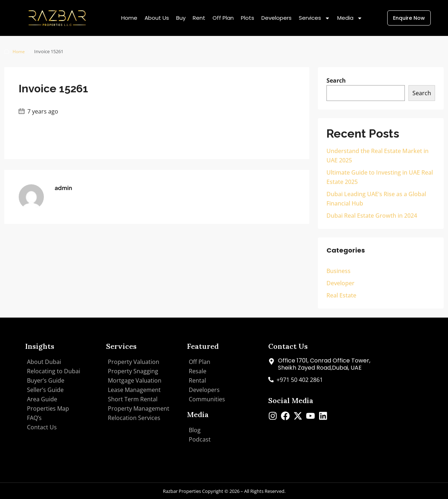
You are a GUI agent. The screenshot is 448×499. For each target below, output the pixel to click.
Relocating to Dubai (54, 371)
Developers (276, 18)
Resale (198, 371)
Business (339, 271)
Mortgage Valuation (135, 380)
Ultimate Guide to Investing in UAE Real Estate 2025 (380, 177)
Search (336, 80)
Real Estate (341, 295)
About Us (157, 18)
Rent (199, 18)
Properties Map (48, 408)
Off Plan (223, 18)
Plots (248, 18)
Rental (197, 380)
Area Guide (42, 399)
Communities (207, 399)
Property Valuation (134, 361)
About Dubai (44, 361)
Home (129, 18)
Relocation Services (134, 417)
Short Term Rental (133, 399)
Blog (195, 430)
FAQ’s (34, 417)
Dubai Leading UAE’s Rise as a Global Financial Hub (376, 198)
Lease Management (134, 389)
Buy (181, 18)
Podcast (200, 439)
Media (350, 18)
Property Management (139, 408)
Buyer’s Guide (46, 380)
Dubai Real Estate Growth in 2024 (372, 215)
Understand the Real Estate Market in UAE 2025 (378, 155)
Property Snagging (133, 371)
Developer (340, 283)
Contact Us (42, 427)
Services (314, 18)
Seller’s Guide (45, 389)
